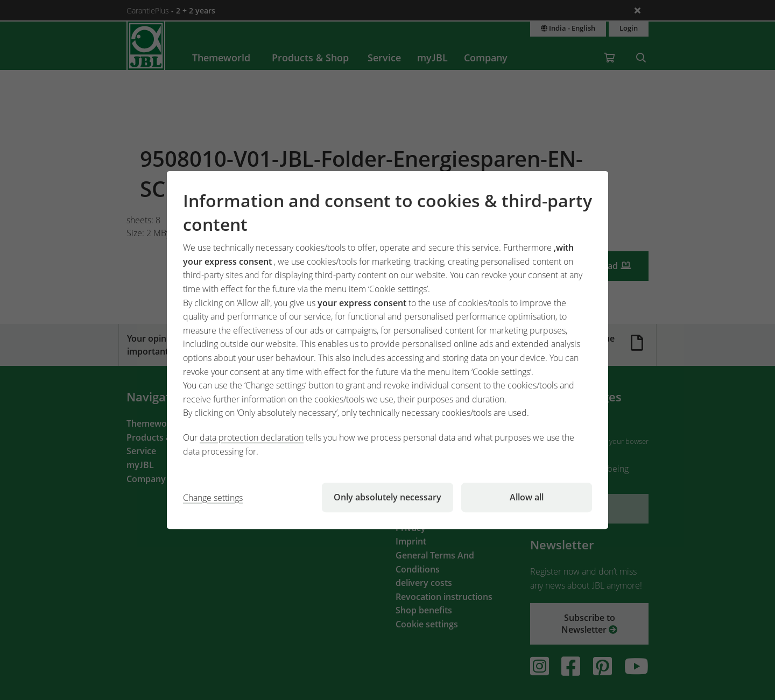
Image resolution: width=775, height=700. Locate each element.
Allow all (527, 497)
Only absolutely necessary (387, 497)
